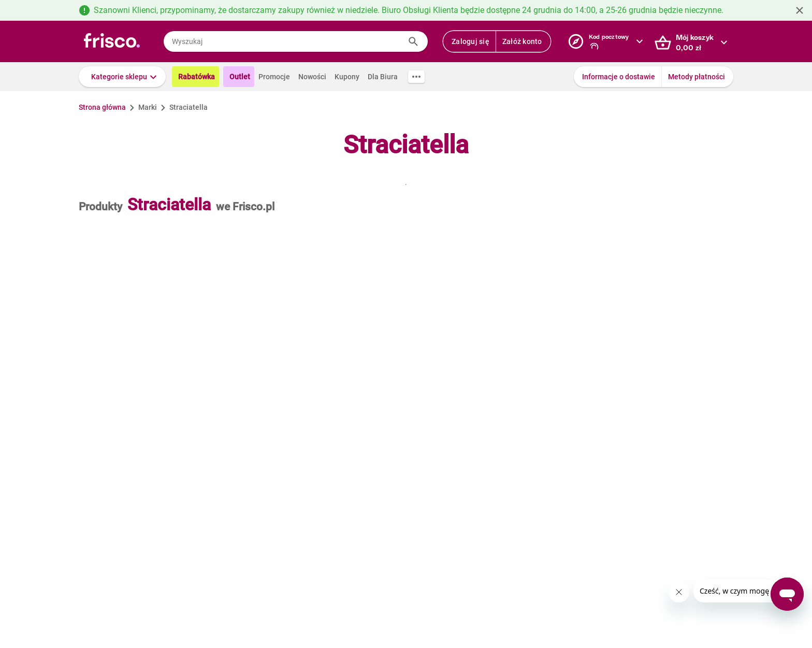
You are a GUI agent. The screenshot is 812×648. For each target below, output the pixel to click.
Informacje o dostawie (619, 77)
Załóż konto (522, 41)
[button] (122, 77)
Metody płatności (697, 77)
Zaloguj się (470, 41)
